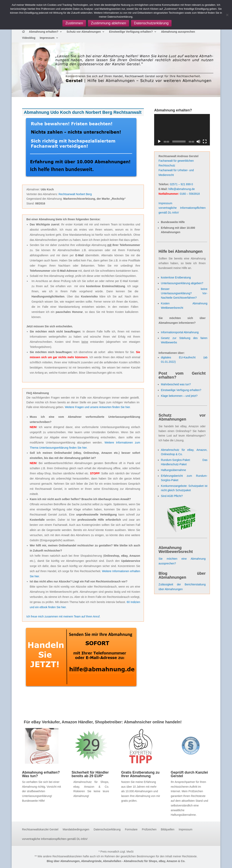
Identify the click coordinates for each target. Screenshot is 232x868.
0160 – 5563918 (190, 194)
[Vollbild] (205, 142)
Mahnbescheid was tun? (176, 384)
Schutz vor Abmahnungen (84, 32)
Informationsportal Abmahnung (180, 332)
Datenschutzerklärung (107, 830)
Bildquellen (168, 830)
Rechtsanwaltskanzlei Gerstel (40, 830)
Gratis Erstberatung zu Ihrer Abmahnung (140, 774)
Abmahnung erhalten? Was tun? (41, 774)
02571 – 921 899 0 (182, 184)
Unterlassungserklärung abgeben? (182, 283)
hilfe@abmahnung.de (182, 189)
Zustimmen (74, 23)
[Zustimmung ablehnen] (227, 15)
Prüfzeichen (149, 830)
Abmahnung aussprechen (178, 32)
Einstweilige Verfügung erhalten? (131, 32)
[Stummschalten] (198, 142)
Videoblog (29, 38)
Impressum (47, 38)
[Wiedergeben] (159, 142)
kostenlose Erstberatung (176, 277)
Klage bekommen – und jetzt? (179, 396)
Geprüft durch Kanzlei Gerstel (189, 774)
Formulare (131, 830)
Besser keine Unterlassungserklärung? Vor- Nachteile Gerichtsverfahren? (184, 293)
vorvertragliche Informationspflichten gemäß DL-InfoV (55, 839)
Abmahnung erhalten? (44, 32)
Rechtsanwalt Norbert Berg (75, 194)
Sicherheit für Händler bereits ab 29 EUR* (90, 774)
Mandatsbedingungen (76, 830)
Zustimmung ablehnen (108, 23)
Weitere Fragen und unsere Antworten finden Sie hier (97, 407)
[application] (182, 130)
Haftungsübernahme (173, 470)
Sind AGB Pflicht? (172, 496)
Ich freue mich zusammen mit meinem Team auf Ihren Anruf (63, 616)
